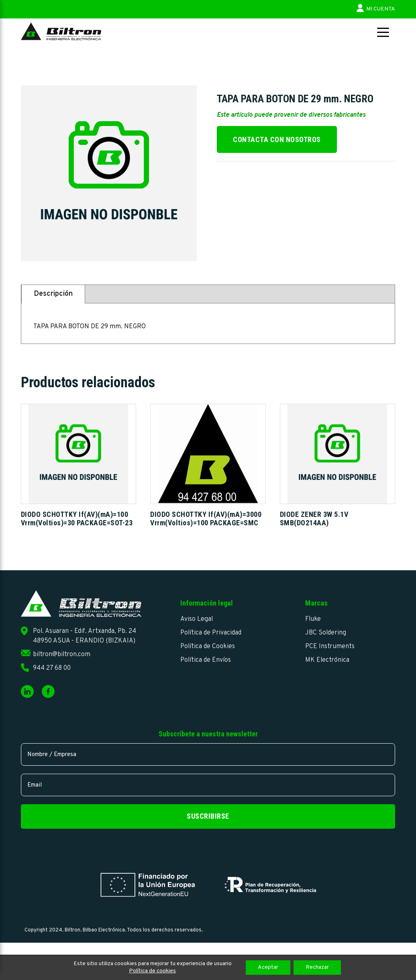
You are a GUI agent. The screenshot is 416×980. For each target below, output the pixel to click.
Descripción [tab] (53, 294)
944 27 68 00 (52, 668)
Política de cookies (152, 971)
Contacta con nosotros (277, 139)
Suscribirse (208, 816)
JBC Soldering (326, 633)
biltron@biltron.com (62, 655)
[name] (208, 754)
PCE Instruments (330, 647)
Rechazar (317, 967)
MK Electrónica (327, 660)
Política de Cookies (208, 647)
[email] (208, 785)
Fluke (313, 619)
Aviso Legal (197, 619)
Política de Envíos (206, 660)
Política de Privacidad (211, 633)
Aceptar (268, 967)
